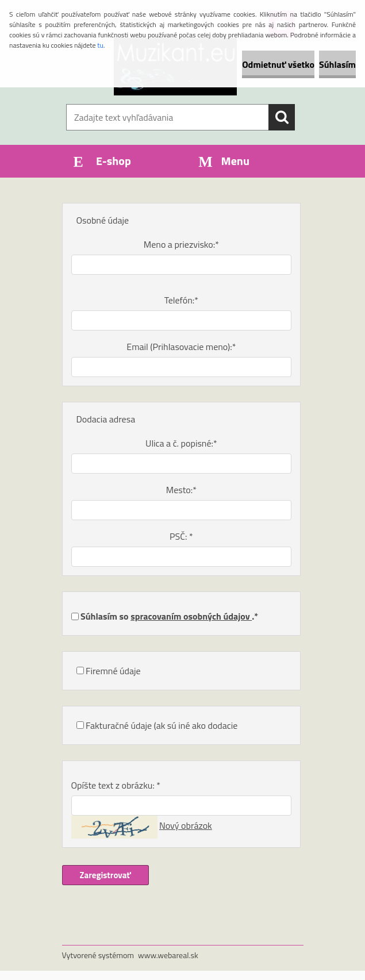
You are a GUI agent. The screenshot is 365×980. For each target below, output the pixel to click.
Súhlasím (337, 64)
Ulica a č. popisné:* (181, 443)
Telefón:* (181, 300)
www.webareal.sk (168, 955)
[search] (282, 117)
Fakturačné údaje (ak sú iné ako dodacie (162, 725)
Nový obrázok (186, 825)
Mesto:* (181, 490)
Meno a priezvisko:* (181, 244)
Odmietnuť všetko (278, 64)
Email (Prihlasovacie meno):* (181, 347)
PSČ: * (181, 536)
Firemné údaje (113, 671)
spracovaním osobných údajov (191, 616)
